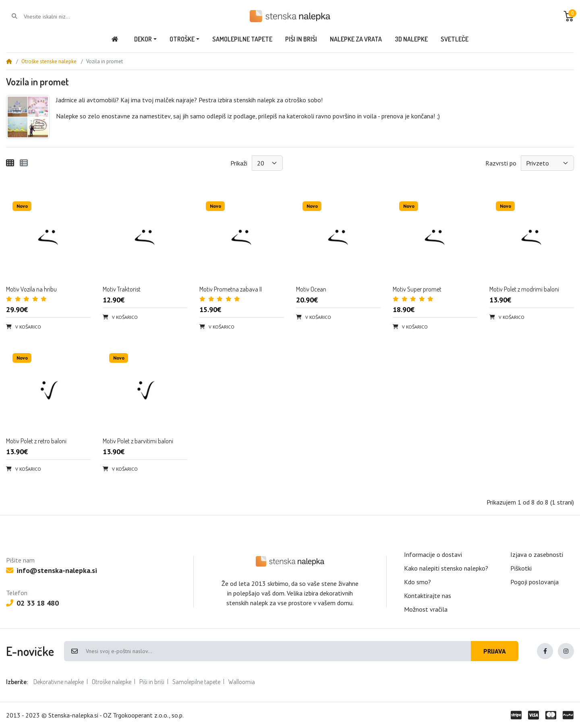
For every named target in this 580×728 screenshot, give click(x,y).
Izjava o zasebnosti (537, 554)
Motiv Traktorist (122, 289)
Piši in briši (152, 682)
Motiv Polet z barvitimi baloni (138, 441)
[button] (569, 16)
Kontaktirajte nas (428, 596)
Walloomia (242, 682)
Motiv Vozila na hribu (31, 289)
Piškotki (521, 568)
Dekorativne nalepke (59, 682)
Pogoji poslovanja (534, 582)
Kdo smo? (417, 582)
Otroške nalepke (112, 682)
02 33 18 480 (32, 603)
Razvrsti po (501, 163)
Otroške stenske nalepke (49, 61)
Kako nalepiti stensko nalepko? (446, 568)
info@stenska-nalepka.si (52, 570)
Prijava (495, 651)
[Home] (9, 61)
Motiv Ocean (311, 289)
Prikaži (239, 163)
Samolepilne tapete (196, 682)
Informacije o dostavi (433, 554)
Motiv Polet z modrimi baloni (524, 289)
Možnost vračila (426, 609)
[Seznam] (24, 163)
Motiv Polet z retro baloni (36, 441)
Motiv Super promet (417, 289)
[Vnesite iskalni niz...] (56, 17)
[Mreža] (10, 163)
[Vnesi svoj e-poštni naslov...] (278, 651)
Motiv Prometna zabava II (231, 289)
